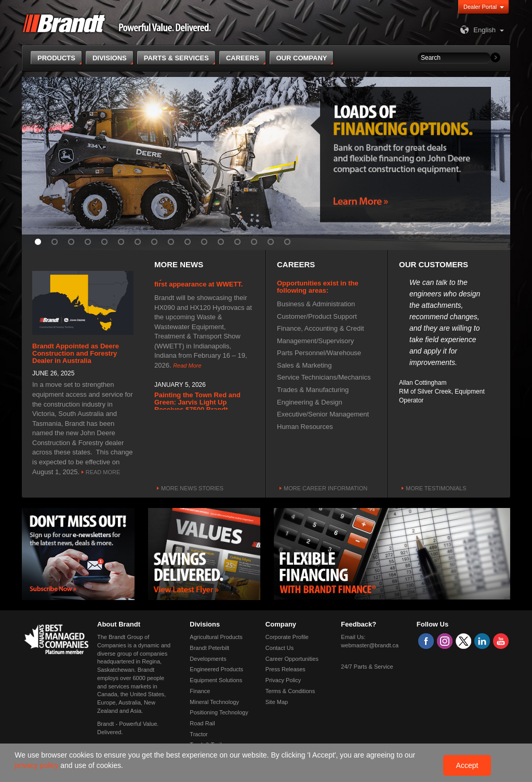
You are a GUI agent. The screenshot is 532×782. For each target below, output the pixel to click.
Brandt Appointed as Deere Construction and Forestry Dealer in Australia (76, 354)
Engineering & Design (310, 402)
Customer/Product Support (317, 316)
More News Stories (192, 488)
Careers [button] (243, 58)
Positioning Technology (219, 712)
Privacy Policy (283, 680)
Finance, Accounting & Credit (321, 328)
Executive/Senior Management (323, 414)
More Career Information (325, 488)
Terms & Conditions (290, 691)
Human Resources (305, 427)
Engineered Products (216, 669)
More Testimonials (436, 488)
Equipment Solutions (216, 680)
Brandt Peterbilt (209, 648)
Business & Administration (316, 304)
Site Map (277, 702)
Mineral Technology (214, 702)
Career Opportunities (292, 659)
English (477, 30)
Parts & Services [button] (176, 58)
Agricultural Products (216, 637)
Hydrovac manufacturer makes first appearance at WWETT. (204, 282)
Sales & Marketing (304, 365)
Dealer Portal (480, 7)
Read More (103, 472)
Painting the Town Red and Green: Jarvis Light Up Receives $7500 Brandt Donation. (197, 408)
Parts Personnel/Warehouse (319, 353)
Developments (208, 659)
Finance (200, 691)
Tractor (198, 734)
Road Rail (202, 723)
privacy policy (37, 765)
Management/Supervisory (315, 341)
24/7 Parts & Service (367, 667)
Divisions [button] (110, 58)
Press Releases (285, 669)
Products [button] (56, 58)
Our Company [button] (302, 58)
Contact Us (280, 648)
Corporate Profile (287, 637)
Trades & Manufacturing (313, 390)
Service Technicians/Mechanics (324, 377)
